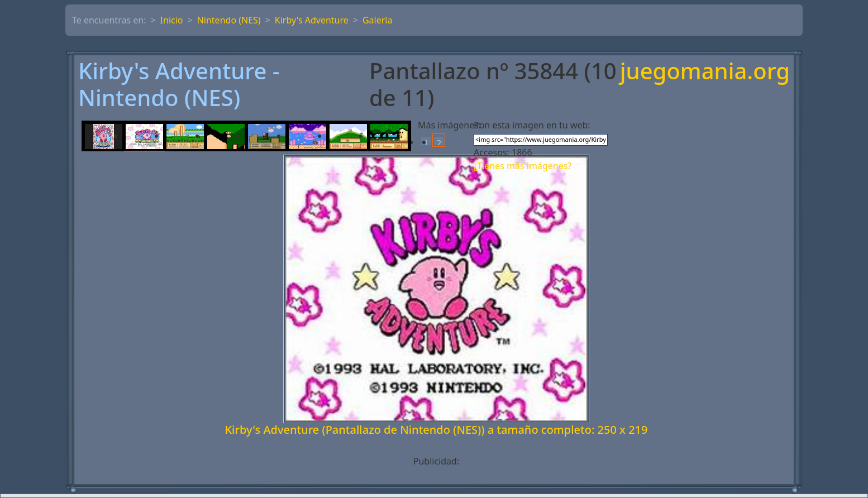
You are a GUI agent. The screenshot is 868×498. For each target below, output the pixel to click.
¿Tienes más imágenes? (523, 166)
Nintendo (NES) (229, 20)
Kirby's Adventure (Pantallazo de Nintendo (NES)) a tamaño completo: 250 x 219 (436, 430)
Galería (378, 20)
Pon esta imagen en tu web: (532, 125)
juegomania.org (705, 72)
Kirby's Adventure (312, 20)
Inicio (172, 20)
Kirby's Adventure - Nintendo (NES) (179, 84)
